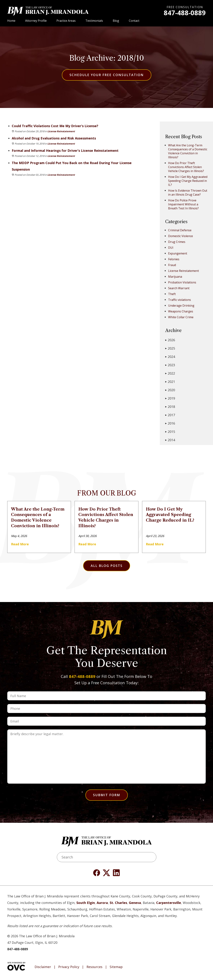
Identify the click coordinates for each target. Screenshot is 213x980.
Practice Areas (66, 21)
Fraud (172, 265)
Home (11, 21)
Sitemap (116, 967)
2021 (170, 382)
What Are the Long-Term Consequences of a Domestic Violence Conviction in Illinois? (188, 151)
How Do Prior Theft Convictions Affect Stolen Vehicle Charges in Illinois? (186, 167)
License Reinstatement (61, 131)
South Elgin (86, 903)
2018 (170, 407)
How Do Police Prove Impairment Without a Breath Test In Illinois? (183, 204)
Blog (116, 21)
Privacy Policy (69, 967)
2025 (170, 348)
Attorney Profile (36, 21)
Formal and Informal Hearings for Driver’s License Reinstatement (65, 151)
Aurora (102, 903)
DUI (171, 248)
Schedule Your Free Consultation (107, 75)
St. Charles (118, 903)
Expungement (178, 253)
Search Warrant (179, 288)
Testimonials (94, 21)
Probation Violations (182, 282)
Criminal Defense (180, 230)
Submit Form (107, 795)
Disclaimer (43, 967)
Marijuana (175, 277)
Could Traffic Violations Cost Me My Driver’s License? (55, 126)
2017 (170, 415)
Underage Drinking (181, 306)
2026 (170, 340)
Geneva (135, 903)
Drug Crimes (177, 242)
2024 (170, 357)
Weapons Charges (181, 311)
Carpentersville (169, 903)
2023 (170, 365)
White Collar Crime (181, 317)
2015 (170, 432)
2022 (170, 373)
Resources (94, 967)
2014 (170, 440)
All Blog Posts (107, 566)
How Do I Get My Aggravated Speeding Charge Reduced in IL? (188, 181)
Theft (172, 294)
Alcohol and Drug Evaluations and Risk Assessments (54, 138)
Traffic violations (180, 300)
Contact (134, 21)
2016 (170, 423)
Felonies (174, 259)
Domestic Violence (181, 236)
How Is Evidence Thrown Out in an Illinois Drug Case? (188, 193)
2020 (170, 390)
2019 (170, 398)
